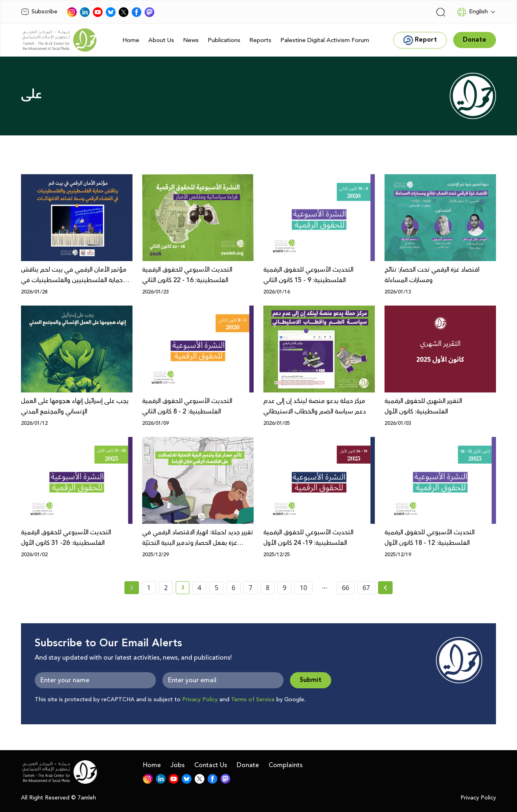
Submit (311, 680)
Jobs (178, 765)
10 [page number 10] (303, 588)
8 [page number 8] (268, 588)
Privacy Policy (200, 700)
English (472, 12)
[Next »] (386, 588)
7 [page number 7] (251, 588)
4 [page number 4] (199, 588)
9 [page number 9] (285, 588)
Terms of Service (253, 700)
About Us (161, 40)
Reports (260, 40)
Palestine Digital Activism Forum (325, 40)
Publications (224, 40)
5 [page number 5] (216, 588)
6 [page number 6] (234, 588)
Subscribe (39, 12)
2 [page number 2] (166, 588)
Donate (248, 765)
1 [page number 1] (149, 588)
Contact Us (211, 765)
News (191, 40)
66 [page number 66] (345, 588)
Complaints (286, 765)
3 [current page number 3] (185, 589)
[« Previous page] (132, 588)
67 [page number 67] (366, 588)
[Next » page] (385, 588)
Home (131, 40)
